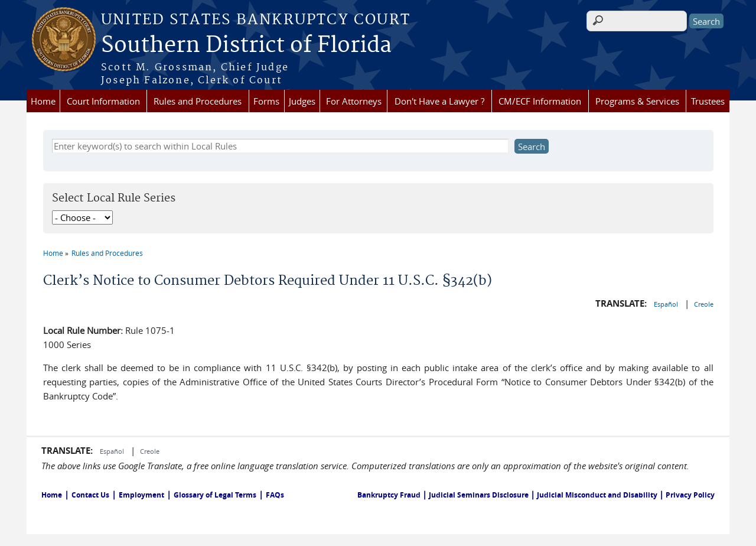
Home (43, 101)
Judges (302, 101)
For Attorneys (354, 101)
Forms (266, 101)
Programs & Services (637, 101)
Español (667, 304)
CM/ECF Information (540, 101)
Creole (704, 304)
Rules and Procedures (198, 101)
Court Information (103, 101)
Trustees (708, 101)
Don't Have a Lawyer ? (439, 101)
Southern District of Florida (246, 45)
